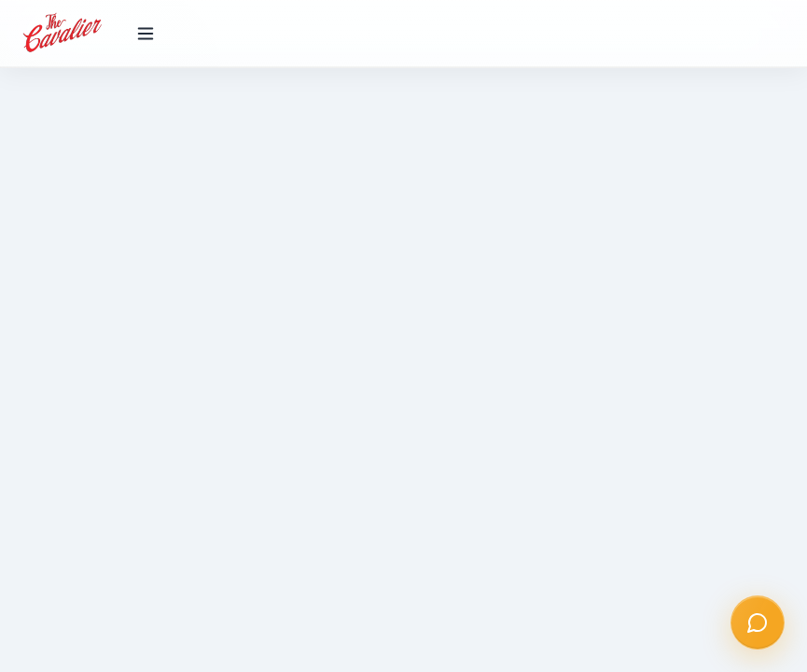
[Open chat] (758, 623)
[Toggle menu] (146, 34)
